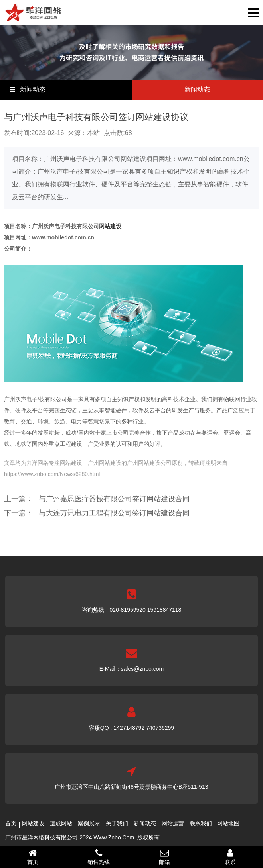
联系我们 (201, 823)
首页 (11, 823)
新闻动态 (145, 823)
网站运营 (173, 823)
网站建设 (110, 226)
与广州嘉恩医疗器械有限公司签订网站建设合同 (114, 499)
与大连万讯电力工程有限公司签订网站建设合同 (114, 513)
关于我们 (117, 823)
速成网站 (61, 823)
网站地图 (228, 823)
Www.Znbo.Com (114, 837)
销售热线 (99, 857)
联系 (230, 857)
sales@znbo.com (142, 669)
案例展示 (89, 823)
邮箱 (165, 857)
